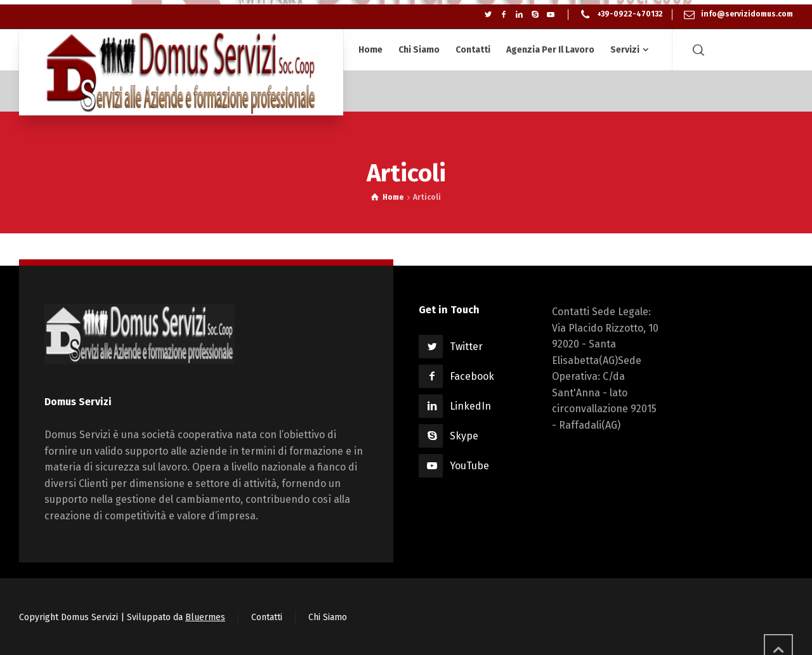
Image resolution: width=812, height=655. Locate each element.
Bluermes (205, 617)
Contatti (267, 617)
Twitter (466, 347)
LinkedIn (470, 406)
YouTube (469, 466)
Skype (464, 436)
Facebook (472, 376)
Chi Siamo (328, 617)
